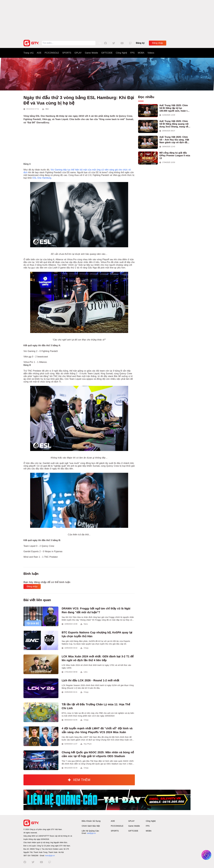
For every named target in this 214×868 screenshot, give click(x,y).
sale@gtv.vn (91, 833)
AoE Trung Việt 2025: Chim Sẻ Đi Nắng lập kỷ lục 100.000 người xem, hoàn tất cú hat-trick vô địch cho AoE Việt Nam (174, 108)
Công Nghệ (121, 53)
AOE (39, 53)
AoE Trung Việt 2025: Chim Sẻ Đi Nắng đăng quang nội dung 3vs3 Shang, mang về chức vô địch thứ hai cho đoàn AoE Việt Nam (174, 124)
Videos (151, 53)
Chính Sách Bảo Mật (91, 826)
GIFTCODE (107, 53)
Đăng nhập (157, 43)
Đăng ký (140, 43)
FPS (132, 53)
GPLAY (78, 53)
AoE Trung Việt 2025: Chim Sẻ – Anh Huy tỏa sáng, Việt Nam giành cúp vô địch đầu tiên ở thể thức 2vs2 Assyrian (175, 140)
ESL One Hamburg (42, 178)
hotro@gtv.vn (50, 856)
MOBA (141, 53)
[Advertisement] (107, 19)
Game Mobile (91, 53)
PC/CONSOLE (52, 53)
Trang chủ (29, 53)
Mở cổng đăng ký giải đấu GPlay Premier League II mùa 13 (175, 156)
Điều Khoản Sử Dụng (91, 821)
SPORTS (67, 53)
